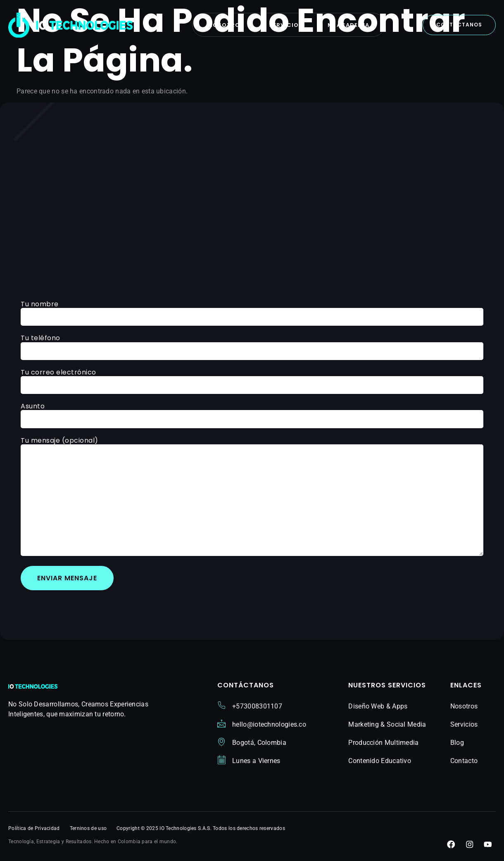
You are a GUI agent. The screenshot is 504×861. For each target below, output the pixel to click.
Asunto (252, 414)
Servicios (286, 25)
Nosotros (225, 25)
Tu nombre (252, 311)
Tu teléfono (252, 345)
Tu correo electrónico (252, 379)
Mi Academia (349, 25)
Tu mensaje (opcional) (252, 497)
